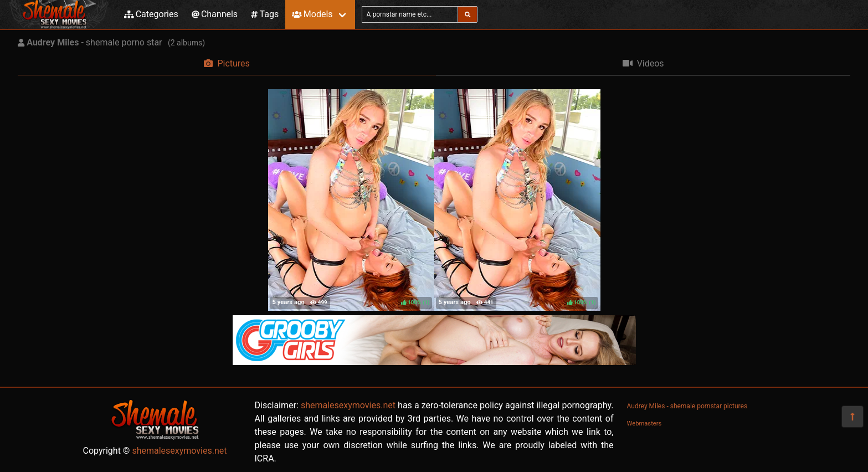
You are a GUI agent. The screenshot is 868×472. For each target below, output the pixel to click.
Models (312, 14)
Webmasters (644, 424)
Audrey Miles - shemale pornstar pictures (687, 406)
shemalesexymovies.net (179, 451)
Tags (265, 14)
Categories (151, 14)
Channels (215, 14)
